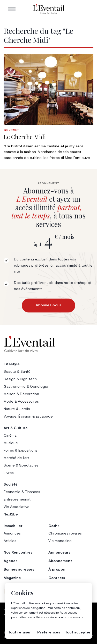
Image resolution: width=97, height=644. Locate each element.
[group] (48, 107)
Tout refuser (19, 632)
